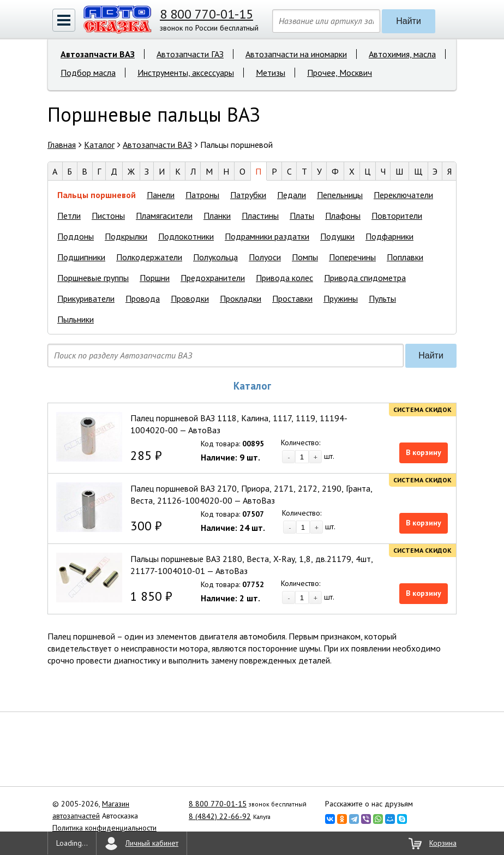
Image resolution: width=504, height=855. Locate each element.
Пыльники (76, 319)
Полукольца (215, 257)
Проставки (292, 298)
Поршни (155, 278)
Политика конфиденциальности (104, 828)
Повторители (397, 216)
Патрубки (248, 195)
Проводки (190, 298)
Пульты (382, 298)
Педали (292, 195)
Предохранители (213, 278)
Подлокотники (186, 236)
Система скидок (422, 409)
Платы (302, 216)
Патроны (202, 195)
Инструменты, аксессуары (186, 73)
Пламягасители (164, 216)
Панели (161, 195)
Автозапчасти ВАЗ (98, 54)
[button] (64, 20)
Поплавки (405, 257)
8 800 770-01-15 (206, 14)
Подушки (337, 236)
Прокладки (241, 298)
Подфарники (389, 236)
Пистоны (108, 216)
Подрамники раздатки (267, 236)
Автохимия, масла (402, 54)
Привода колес (284, 278)
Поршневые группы (93, 278)
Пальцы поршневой (97, 195)
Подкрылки (126, 236)
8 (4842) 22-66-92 (220, 816)
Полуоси (265, 257)
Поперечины (352, 257)
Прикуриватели (86, 298)
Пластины (260, 216)
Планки (217, 216)
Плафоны (343, 216)
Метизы (271, 73)
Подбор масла (88, 73)
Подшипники (81, 257)
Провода (143, 298)
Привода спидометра (365, 278)
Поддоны (76, 236)
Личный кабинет (152, 843)
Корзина (443, 843)
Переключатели (403, 195)
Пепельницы (340, 195)
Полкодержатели (149, 257)
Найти (409, 21)
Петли (69, 216)
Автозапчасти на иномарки (296, 54)
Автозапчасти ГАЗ (190, 54)
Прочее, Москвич (340, 73)
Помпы (305, 257)
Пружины (341, 298)
